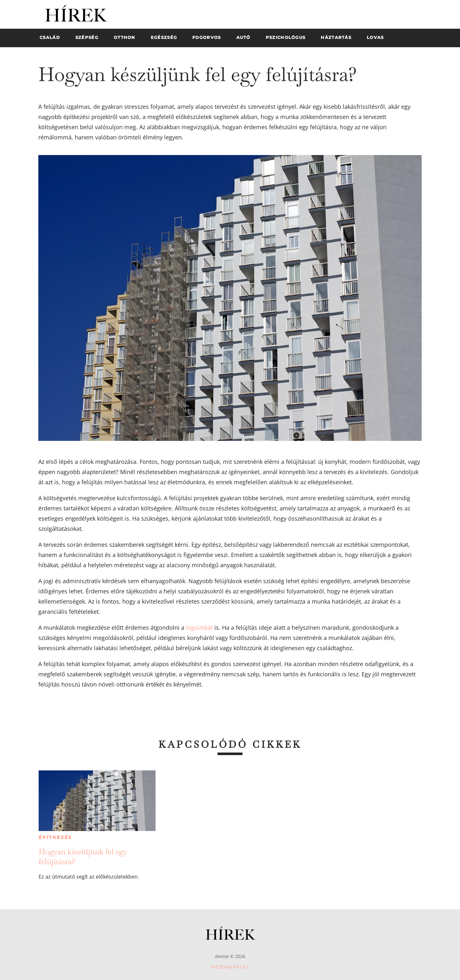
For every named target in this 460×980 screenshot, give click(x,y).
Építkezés (55, 837)
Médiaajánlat (230, 967)
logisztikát (199, 627)
